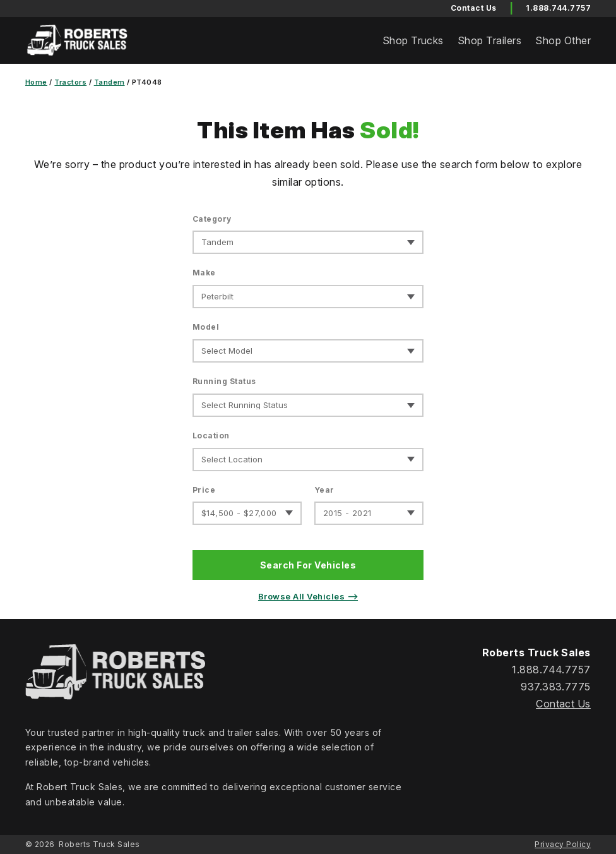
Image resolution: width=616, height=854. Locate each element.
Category (212, 219)
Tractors (70, 82)
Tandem (110, 82)
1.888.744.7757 (558, 8)
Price (204, 490)
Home (36, 82)
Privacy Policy (563, 844)
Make (204, 273)
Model (206, 327)
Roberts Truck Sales (99, 844)
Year (324, 490)
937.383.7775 (556, 687)
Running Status (224, 381)
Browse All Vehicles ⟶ (308, 596)
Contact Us (563, 704)
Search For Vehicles (308, 565)
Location (211, 436)
